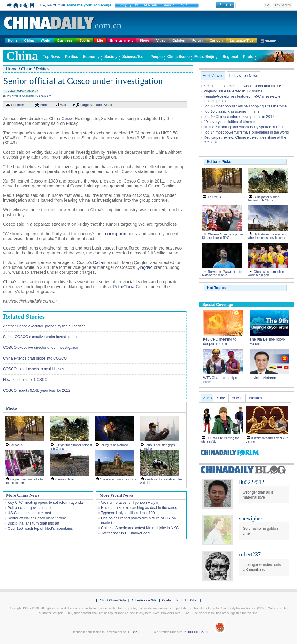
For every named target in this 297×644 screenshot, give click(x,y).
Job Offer (191, 600)
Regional (230, 57)
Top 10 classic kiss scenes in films (231, 111)
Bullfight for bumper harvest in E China (264, 199)
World (45, 40)
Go (267, 5)
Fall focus (16, 445)
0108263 (134, 632)
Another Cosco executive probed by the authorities (44, 326)
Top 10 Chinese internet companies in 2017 (239, 117)
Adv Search (283, 5)
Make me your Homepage (89, 5)
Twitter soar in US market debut (127, 533)
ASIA (184, 5)
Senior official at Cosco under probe (37, 518)
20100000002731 (196, 632)
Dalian (99, 262)
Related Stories (24, 317)
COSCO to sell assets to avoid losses (34, 369)
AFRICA (169, 5)
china (22, 56)
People (157, 57)
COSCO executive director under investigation (41, 348)
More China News (23, 495)
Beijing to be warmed (114, 445)
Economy (91, 57)
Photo (144, 40)
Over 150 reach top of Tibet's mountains (40, 529)
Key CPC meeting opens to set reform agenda (45, 503)
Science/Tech (134, 57)
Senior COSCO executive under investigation (40, 337)
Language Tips (241, 40)
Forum (197, 40)
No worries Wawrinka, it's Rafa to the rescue (222, 273)
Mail (63, 105)
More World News (116, 495)
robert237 (250, 555)
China (29, 40)
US (136, 5)
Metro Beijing (206, 57)
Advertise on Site (144, 600)
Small (108, 105)
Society (111, 57)
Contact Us (170, 600)
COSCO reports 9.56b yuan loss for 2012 (37, 390)
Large (85, 105)
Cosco (68, 119)
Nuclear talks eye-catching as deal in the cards (139, 508)
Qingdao (144, 267)
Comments (19, 105)
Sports (85, 40)
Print (43, 105)
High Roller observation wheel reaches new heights (267, 236)
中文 (124, 6)
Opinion (179, 40)
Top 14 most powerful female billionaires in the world (246, 132)
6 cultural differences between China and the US (243, 86)
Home (13, 40)
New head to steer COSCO (25, 380)
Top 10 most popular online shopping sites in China (245, 106)
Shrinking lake (64, 479)
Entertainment (121, 40)
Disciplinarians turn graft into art (34, 523)
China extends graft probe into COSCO (35, 358)
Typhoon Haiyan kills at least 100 (128, 513)
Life (100, 40)
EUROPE (151, 5)
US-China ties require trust (29, 513)
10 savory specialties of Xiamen (229, 122)
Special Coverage (218, 305)
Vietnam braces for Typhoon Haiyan (130, 503)
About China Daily (113, 600)
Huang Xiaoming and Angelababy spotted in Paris (244, 127)
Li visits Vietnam (263, 378)
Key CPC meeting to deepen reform (220, 341)
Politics (71, 57)
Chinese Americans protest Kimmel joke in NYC (140, 528)
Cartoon (216, 40)
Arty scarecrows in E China (118, 479)
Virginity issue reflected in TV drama (233, 91)
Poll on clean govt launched (30, 508)
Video (161, 40)
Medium (96, 105)
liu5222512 (252, 482)
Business (65, 40)
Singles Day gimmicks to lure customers (24, 481)
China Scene (179, 57)
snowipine (250, 518)
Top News (52, 57)
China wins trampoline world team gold (266, 273)
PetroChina (124, 287)
